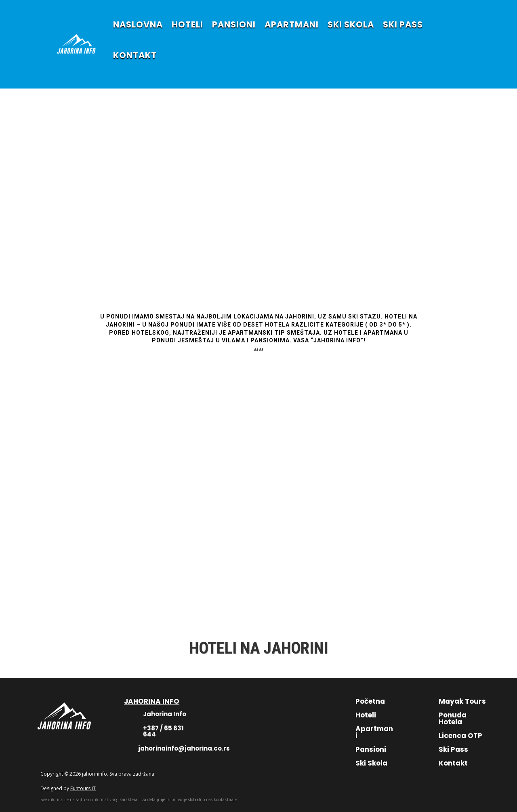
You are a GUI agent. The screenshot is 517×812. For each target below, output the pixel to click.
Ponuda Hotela (453, 718)
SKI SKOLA (351, 24)
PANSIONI (234, 24)
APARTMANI (292, 24)
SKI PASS (403, 24)
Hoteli (366, 715)
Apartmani (374, 732)
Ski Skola (371, 763)
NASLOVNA (138, 24)
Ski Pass (453, 749)
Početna (370, 701)
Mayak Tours (462, 701)
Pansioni (371, 749)
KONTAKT (135, 55)
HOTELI (187, 24)
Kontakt (453, 763)
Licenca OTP (460, 736)
